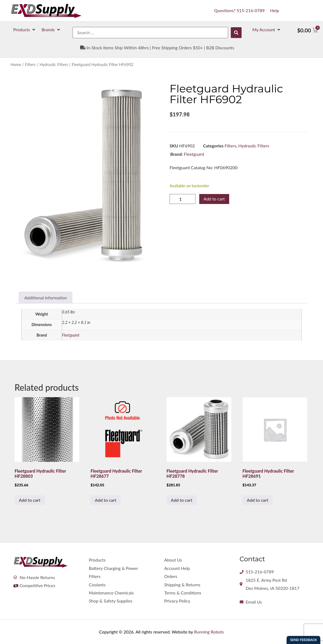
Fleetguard (194, 154)
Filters (30, 64)
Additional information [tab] (46, 298)
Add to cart (214, 199)
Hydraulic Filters (54, 64)
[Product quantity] (183, 199)
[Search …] (150, 33)
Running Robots (209, 632)
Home (16, 64)
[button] (25, 30)
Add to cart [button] (30, 500)
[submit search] (236, 33)
